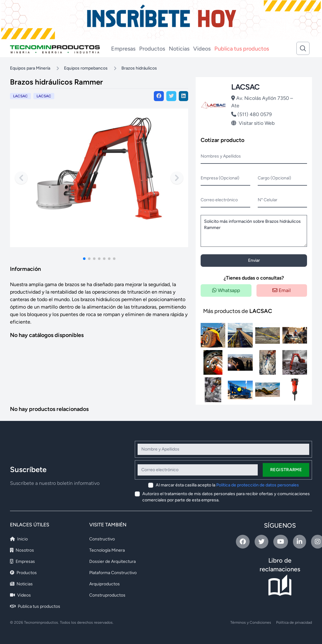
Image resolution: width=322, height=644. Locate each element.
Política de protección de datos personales (258, 485)
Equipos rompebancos (86, 68)
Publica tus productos (242, 49)
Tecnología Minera (107, 550)
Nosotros (22, 550)
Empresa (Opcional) (220, 178)
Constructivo (102, 539)
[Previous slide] (21, 178)
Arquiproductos (105, 584)
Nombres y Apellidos (221, 156)
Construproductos (107, 595)
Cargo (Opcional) (274, 178)
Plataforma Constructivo (113, 573)
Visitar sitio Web (253, 123)
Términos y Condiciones (251, 622)
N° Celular (268, 200)
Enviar (254, 260)
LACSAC (44, 96)
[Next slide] (177, 178)
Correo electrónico (219, 200)
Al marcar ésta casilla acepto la (227, 485)
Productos (152, 49)
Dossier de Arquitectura (112, 561)
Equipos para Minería (30, 68)
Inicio (19, 539)
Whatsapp (226, 290)
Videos (202, 49)
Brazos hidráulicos (139, 68)
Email (282, 290)
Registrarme (286, 470)
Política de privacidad (294, 622)
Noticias (179, 49)
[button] (84, 259)
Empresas (123, 49)
